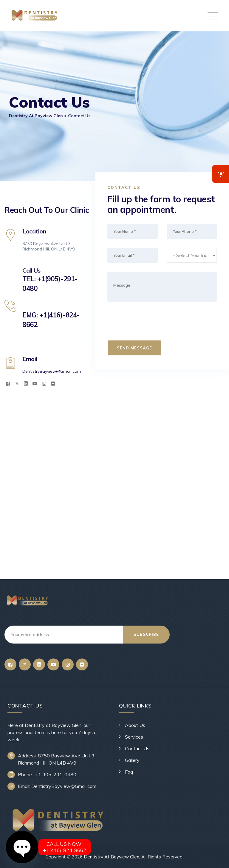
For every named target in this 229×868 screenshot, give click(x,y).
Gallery (132, 760)
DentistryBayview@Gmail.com (52, 371)
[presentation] (153, 322)
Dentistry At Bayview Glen (112, 857)
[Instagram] (44, 383)
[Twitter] (17, 383)
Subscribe (147, 634)
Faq (129, 772)
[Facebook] (8, 383)
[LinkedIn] (26, 383)
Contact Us (137, 748)
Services (134, 737)
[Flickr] (53, 383)
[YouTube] (35, 383)
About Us (135, 725)
